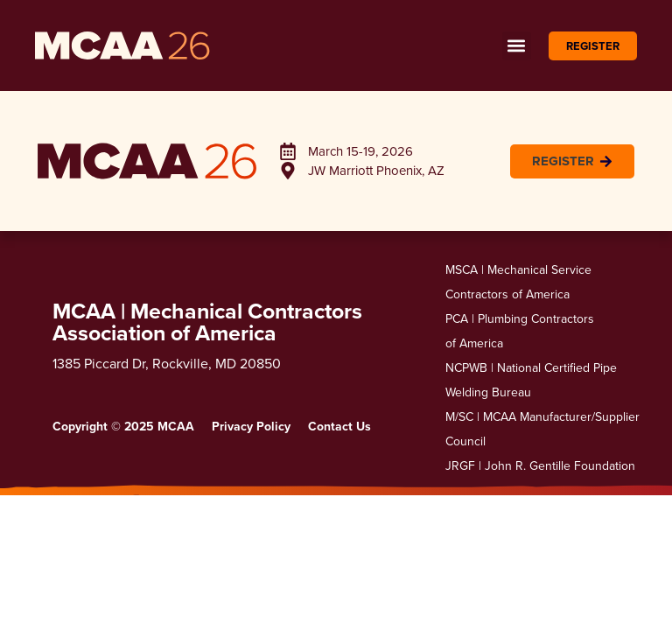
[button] (517, 46)
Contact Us (339, 426)
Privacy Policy (251, 426)
